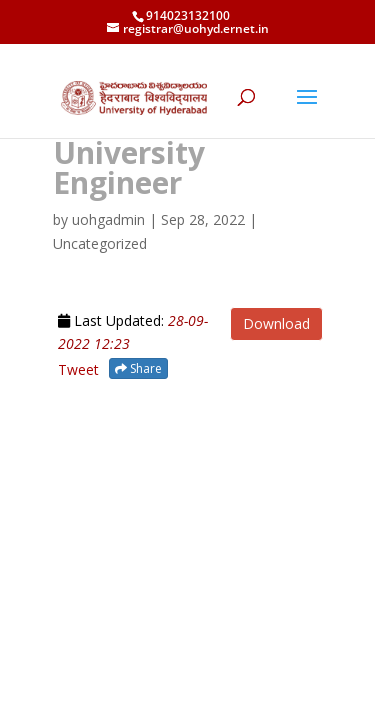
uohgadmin (108, 219)
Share (138, 368)
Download (276, 323)
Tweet (78, 369)
